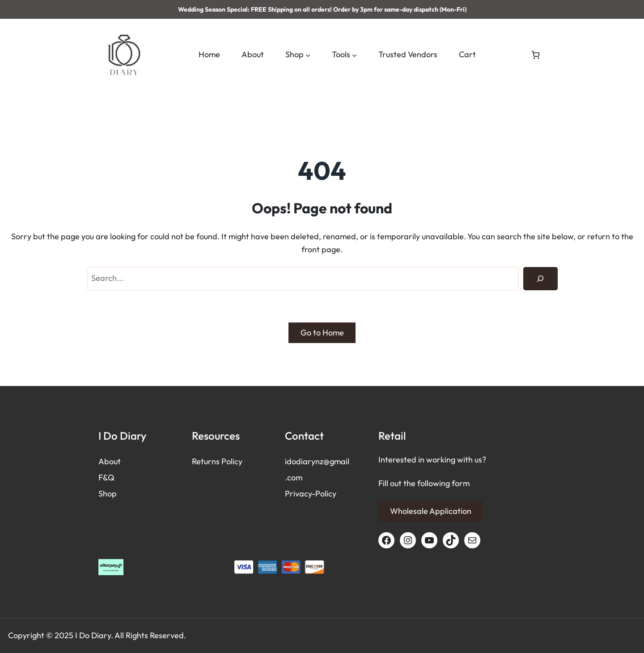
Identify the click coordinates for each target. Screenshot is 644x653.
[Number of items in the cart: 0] (536, 55)
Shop (108, 494)
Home (209, 54)
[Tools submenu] (354, 55)
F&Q (106, 477)
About (110, 461)
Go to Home (322, 333)
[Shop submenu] (308, 55)
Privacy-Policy (311, 494)
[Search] (540, 279)
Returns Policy (217, 461)
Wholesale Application (431, 511)
